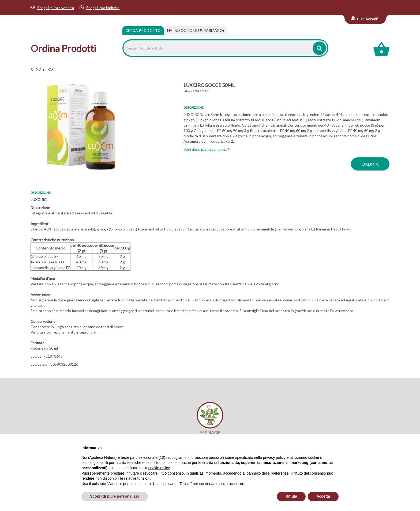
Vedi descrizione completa (207, 149)
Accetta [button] (323, 496)
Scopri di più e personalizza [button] (115, 496)
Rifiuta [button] (291, 496)
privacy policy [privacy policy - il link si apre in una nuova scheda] (274, 457)
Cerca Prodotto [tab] (143, 30)
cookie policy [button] (159, 468)
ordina (370, 164)
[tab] (196, 31)
